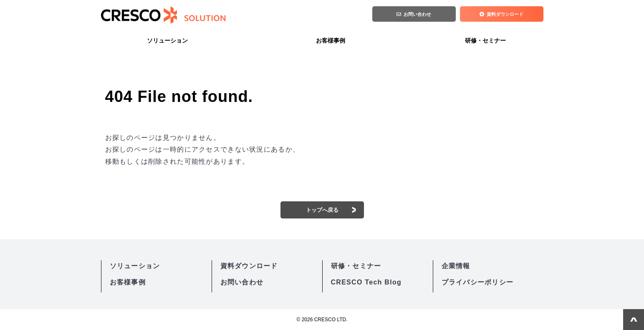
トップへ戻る (322, 210)
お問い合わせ (418, 15)
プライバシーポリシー (478, 282)
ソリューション (167, 41)
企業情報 (456, 266)
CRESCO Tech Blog (366, 282)
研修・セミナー (485, 41)
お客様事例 (331, 41)
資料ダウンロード (505, 15)
